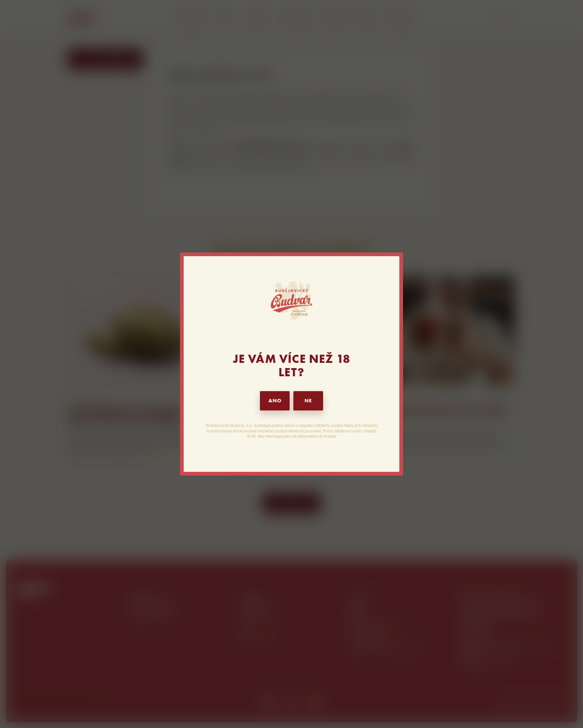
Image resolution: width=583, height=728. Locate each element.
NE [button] (308, 401)
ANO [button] (275, 401)
